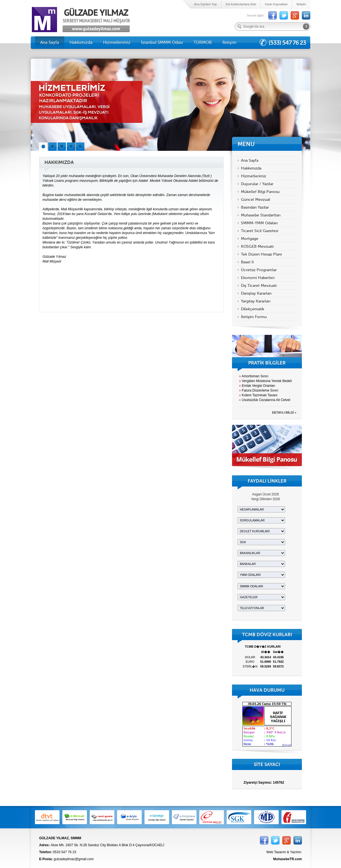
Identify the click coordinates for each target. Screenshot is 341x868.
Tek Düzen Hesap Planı (261, 254)
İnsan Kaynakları (276, 4)
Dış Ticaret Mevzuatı (259, 286)
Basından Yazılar (255, 207)
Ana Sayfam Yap (205, 4)
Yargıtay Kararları (256, 301)
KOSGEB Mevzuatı (257, 246)
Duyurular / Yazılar (257, 184)
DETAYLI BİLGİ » (284, 412)
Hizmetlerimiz (117, 42)
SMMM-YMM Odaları (259, 223)
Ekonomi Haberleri (258, 278)
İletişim (301, 4)
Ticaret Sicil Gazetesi (260, 231)
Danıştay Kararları (256, 293)
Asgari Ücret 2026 (266, 494)
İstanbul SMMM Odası (162, 42)
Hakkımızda (81, 42)
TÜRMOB (203, 42)
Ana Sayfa (50, 42)
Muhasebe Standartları (261, 215)
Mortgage (250, 239)
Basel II (247, 262)
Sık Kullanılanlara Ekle (241, 4)
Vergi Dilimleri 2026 (265, 499)
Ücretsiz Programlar (259, 270)
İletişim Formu (254, 317)
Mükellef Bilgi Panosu (260, 192)
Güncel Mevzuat (256, 200)
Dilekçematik (253, 309)
